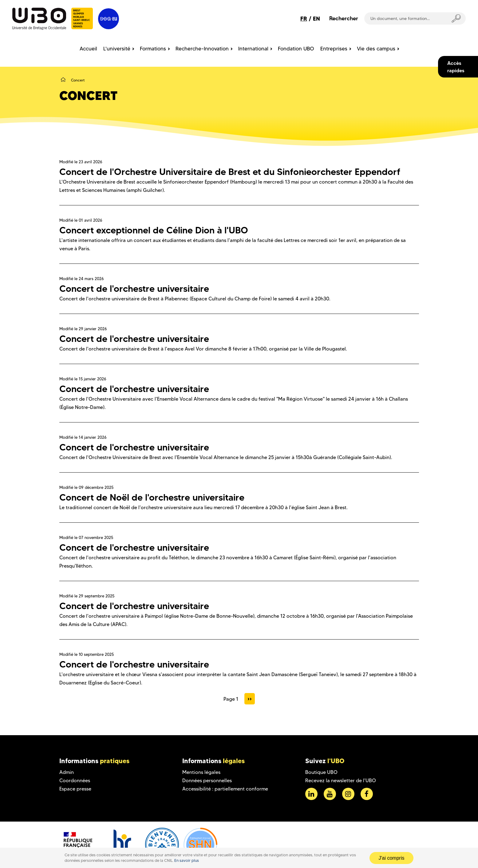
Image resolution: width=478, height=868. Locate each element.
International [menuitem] (253, 49)
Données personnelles (207, 781)
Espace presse (75, 789)
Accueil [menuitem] (88, 49)
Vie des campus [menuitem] (376, 49)
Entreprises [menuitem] (334, 49)
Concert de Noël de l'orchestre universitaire (152, 497)
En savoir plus (187, 860)
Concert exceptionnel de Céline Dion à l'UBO (154, 230)
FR (304, 19)
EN (316, 19)
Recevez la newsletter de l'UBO (341, 781)
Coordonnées (75, 781)
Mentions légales (201, 772)
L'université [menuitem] (117, 49)
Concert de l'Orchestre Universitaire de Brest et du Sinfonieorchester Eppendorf (230, 172)
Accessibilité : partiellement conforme (225, 789)
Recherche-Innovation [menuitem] (202, 49)
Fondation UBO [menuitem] (296, 49)
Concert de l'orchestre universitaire (134, 289)
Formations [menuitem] (153, 49)
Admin (67, 772)
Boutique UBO (321, 772)
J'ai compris (392, 858)
